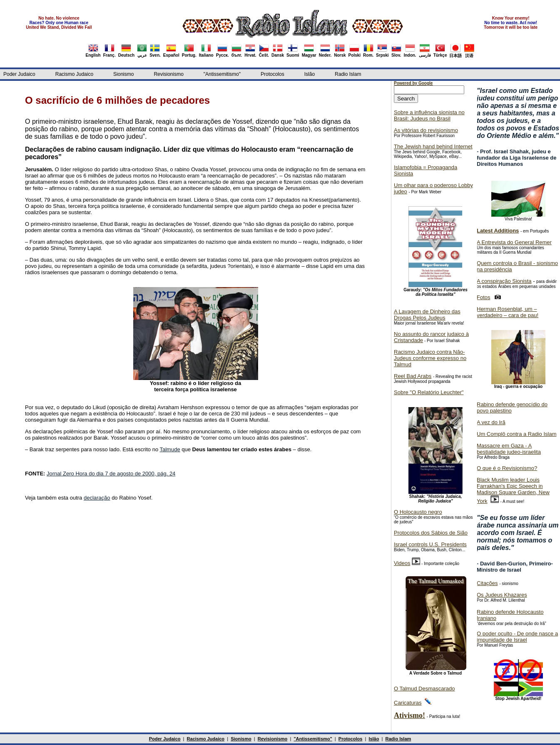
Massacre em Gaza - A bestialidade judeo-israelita (509, 449)
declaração (97, 498)
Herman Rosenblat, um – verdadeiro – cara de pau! (508, 312)
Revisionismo (168, 74)
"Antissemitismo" (222, 74)
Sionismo (123, 74)
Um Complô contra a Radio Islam (516, 434)
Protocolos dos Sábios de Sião (431, 533)
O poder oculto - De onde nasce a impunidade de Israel (517, 637)
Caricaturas (408, 703)
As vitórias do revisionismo (426, 130)
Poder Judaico (19, 74)
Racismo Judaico (74, 74)
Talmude (170, 449)
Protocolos (273, 74)
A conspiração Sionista (504, 281)
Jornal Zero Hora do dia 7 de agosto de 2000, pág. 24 (111, 474)
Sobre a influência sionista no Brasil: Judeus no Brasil (429, 115)
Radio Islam (348, 74)
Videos (402, 563)
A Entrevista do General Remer (514, 242)
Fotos (484, 297)
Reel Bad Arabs (413, 376)
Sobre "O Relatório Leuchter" (429, 392)
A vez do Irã (491, 422)
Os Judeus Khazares (502, 595)
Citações (487, 583)
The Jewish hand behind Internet (433, 146)
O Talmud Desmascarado (424, 689)
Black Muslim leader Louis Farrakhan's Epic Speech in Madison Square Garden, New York (513, 490)
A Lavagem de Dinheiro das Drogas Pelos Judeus (427, 315)
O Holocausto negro (418, 512)
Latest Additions (498, 231)
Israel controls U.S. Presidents (430, 544)
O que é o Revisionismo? (507, 468)
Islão (310, 74)
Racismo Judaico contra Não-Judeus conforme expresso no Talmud (430, 358)
